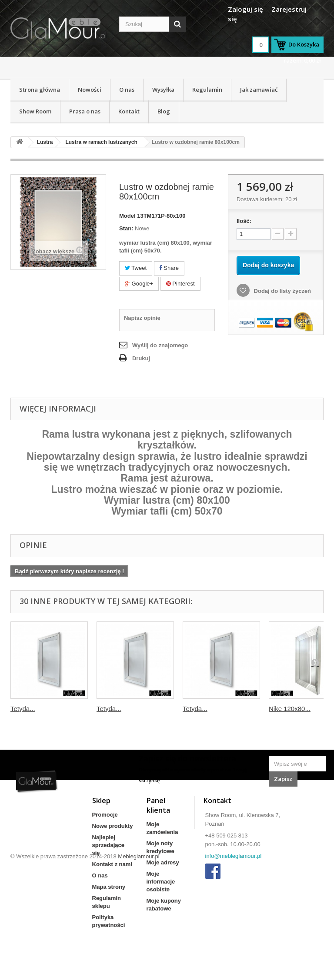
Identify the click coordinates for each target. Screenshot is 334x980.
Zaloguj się (245, 9)
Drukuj (141, 358)
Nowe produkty (113, 826)
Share (169, 268)
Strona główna (40, 90)
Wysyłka (163, 90)
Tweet (136, 268)
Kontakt (129, 111)
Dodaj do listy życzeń (282, 291)
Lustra (45, 142)
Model (127, 216)
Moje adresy (163, 862)
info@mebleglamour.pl (234, 856)
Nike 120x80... (290, 709)
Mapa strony (109, 887)
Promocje (105, 815)
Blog (164, 111)
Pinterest (180, 284)
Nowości (90, 90)
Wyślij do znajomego (160, 345)
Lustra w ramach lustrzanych (101, 142)
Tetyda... (23, 709)
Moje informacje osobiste (161, 882)
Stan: (126, 228)
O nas (127, 90)
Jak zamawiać (259, 90)
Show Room (35, 111)
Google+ (139, 284)
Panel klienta (158, 805)
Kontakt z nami (112, 864)
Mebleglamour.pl (139, 956)
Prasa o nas (85, 111)
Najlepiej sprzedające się (108, 845)
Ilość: (244, 221)
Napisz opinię (142, 318)
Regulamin (207, 90)
